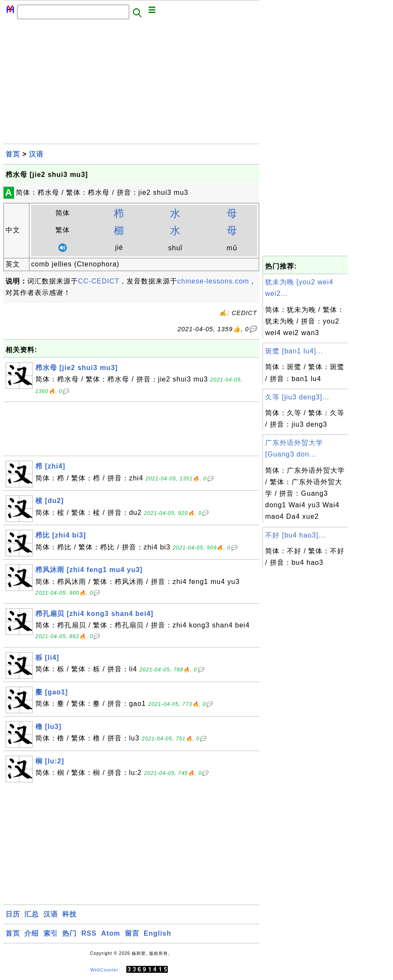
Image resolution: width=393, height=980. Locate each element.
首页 (13, 154)
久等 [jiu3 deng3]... (297, 397)
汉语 (36, 154)
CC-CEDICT (99, 281)
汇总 (32, 914)
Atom (111, 933)
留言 (132, 933)
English (157, 933)
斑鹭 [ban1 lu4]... (294, 351)
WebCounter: (105, 970)
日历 (13, 914)
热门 (69, 933)
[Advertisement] (131, 84)
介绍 (32, 933)
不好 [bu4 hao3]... (295, 535)
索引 (51, 933)
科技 (69, 914)
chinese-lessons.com (213, 281)
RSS (89, 933)
